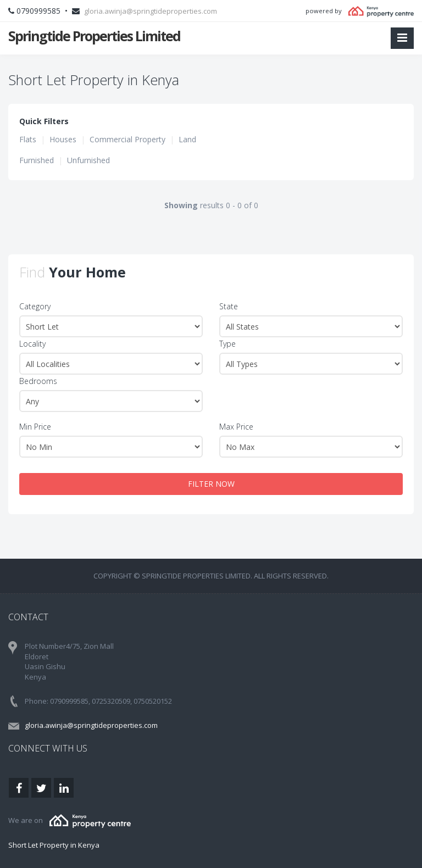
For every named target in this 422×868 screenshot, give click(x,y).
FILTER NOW (211, 484)
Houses (63, 139)
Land (187, 139)
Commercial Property (127, 139)
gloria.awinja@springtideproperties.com (151, 11)
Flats (28, 139)
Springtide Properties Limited (94, 36)
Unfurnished (88, 160)
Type (227, 344)
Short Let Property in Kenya (54, 845)
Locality (32, 344)
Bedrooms (38, 381)
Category (35, 306)
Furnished (37, 160)
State (229, 306)
